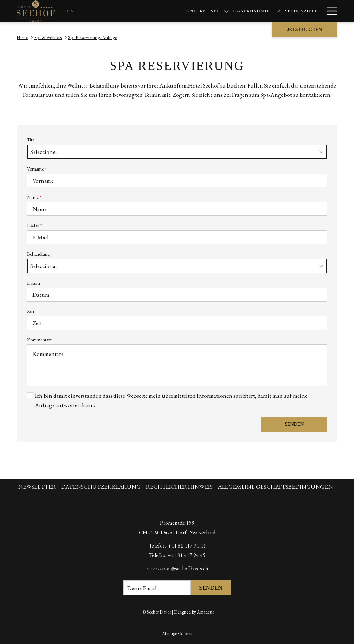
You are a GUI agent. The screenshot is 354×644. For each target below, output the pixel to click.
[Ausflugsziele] (213, 11)
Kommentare (39, 340)
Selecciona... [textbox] (44, 266)
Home (22, 38)
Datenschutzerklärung (101, 487)
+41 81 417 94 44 (187, 546)
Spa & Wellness (48, 38)
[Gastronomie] (167, 11)
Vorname (37, 169)
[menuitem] (38, 487)
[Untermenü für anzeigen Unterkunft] (142, 11)
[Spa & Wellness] (262, 11)
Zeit (31, 311)
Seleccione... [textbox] (44, 152)
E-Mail (35, 226)
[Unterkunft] (118, 11)
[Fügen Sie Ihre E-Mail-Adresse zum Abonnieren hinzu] (157, 588)
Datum (34, 283)
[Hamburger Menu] (330, 11)
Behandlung (38, 254)
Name (34, 197)
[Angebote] (304, 11)
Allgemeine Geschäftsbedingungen (275, 487)
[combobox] (177, 152)
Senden (294, 424)
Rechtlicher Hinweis (179, 487)
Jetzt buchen (305, 30)
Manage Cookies (177, 633)
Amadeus (205, 612)
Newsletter (37, 487)
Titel (31, 140)
